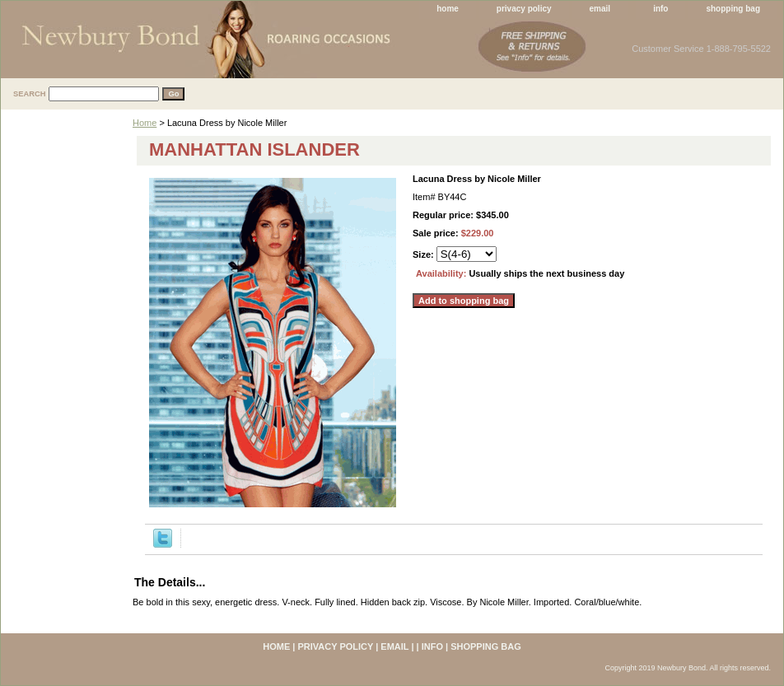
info (660, 9)
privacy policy (524, 9)
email (600, 9)
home (448, 9)
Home (145, 123)
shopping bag (733, 9)
